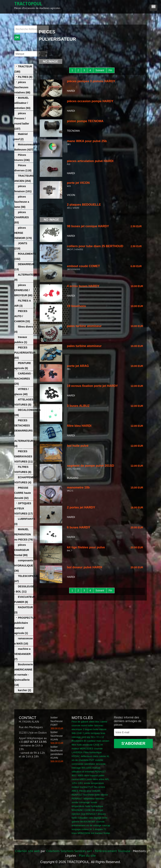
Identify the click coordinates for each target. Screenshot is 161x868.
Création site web (27, 851)
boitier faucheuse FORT (57, 721)
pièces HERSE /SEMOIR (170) (23, 233)
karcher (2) (25, 690)
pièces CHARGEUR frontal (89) (22, 550)
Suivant (100, 70)
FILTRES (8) (25, 77)
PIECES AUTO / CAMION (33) (22, 316)
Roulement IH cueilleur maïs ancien (90, 741)
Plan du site (87, 856)
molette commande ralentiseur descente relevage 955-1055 (89, 764)
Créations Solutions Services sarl (69, 851)
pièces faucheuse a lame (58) (22, 202)
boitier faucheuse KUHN (57, 736)
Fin (110, 70)
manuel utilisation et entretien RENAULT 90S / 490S (89, 772)
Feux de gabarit (80, 722)
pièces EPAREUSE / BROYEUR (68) (23, 290)
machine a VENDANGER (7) (22, 654)
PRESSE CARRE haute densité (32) (23, 493)
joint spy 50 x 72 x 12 (93, 737)
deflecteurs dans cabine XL (95, 756)
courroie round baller (83, 725)
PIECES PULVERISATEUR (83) (25, 353)
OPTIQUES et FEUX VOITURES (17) (23, 508)
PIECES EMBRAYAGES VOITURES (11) (23, 456)
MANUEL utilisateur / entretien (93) (22, 103)
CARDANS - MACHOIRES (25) (23, 379)
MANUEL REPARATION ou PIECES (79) (24, 534)
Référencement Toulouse (113, 851)
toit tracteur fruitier (101, 833)
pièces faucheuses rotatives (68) (22, 87)
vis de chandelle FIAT (83, 760)
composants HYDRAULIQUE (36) (24, 566)
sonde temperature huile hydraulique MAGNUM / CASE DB (87, 806)
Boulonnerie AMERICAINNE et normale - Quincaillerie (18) (24, 675)
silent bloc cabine (98, 722)
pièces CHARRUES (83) (21, 217)
